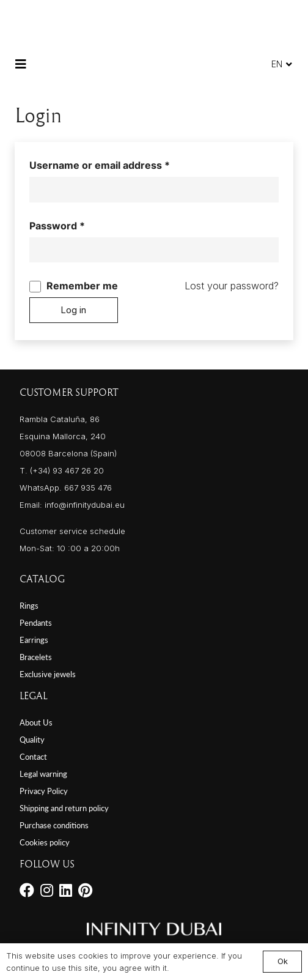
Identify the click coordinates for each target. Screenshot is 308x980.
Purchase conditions (54, 825)
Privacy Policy (44, 791)
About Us (36, 722)
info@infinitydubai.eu (85, 505)
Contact (33, 757)
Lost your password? (232, 286)
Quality (32, 740)
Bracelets (36, 657)
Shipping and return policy (64, 808)
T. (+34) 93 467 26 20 (62, 470)
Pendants (36, 623)
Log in (73, 310)
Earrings (34, 640)
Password (79, 225)
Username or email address (121, 164)
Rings (29, 606)
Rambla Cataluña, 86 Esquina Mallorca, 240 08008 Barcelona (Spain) (68, 436)
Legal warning (43, 774)
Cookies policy (45, 842)
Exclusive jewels (48, 674)
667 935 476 (88, 488)
